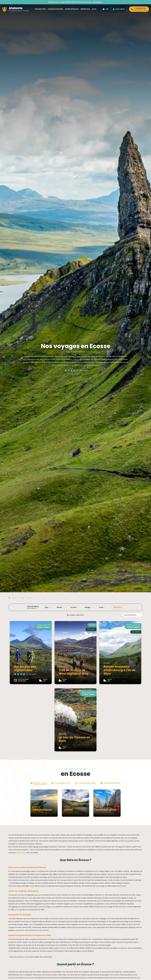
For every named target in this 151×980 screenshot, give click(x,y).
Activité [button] (73, 607)
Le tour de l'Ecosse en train (74, 739)
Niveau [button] (59, 607)
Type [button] (46, 607)
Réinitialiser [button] (117, 607)
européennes (21, 853)
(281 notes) (83, 371)
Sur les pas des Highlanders (25, 668)
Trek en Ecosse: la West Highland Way (74, 672)
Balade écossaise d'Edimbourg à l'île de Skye (119, 670)
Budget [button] (88, 607)
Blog (94, 9)
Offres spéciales (72, 9)
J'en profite (97, 2)
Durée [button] (101, 607)
